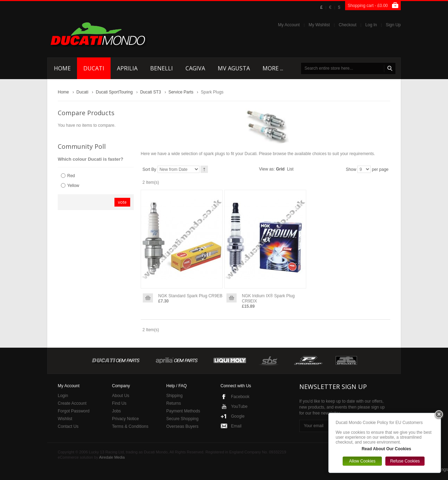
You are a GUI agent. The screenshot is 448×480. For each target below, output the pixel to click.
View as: (267, 169)
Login (63, 396)
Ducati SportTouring (114, 92)
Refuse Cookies (405, 461)
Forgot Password (74, 411)
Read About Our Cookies (386, 449)
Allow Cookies (362, 461)
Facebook (240, 397)
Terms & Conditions (130, 426)
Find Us (119, 403)
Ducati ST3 (150, 92)
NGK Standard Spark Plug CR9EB (190, 296)
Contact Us (68, 426)
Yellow (73, 186)
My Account (289, 25)
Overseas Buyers (182, 426)
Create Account (72, 403)
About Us (121, 396)
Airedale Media (112, 457)
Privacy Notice (125, 419)
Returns (174, 403)
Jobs (116, 411)
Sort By (149, 169)
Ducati (82, 92)
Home (63, 92)
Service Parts (181, 92)
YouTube (239, 406)
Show (351, 169)
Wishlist (65, 419)
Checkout (348, 25)
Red (71, 176)
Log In (371, 25)
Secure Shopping (182, 419)
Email (236, 426)
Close (439, 415)
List (290, 169)
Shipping (174, 396)
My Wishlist (319, 25)
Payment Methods (183, 411)
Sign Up (393, 25)
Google (238, 416)
